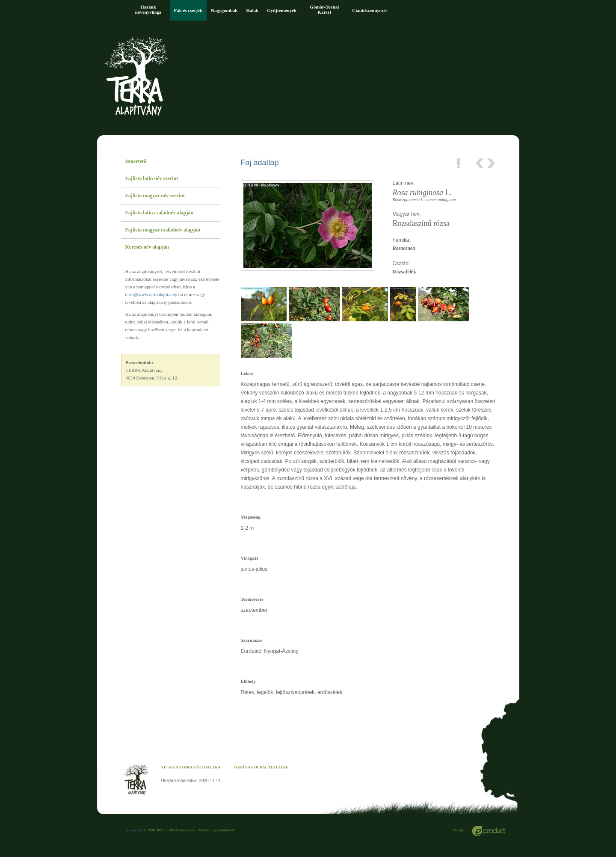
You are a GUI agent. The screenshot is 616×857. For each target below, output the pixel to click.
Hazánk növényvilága (148, 9)
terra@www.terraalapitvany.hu (154, 294)
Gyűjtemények (282, 10)
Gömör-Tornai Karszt (324, 9)
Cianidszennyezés (370, 10)
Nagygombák (224, 10)
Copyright (135, 830)
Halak (252, 10)
